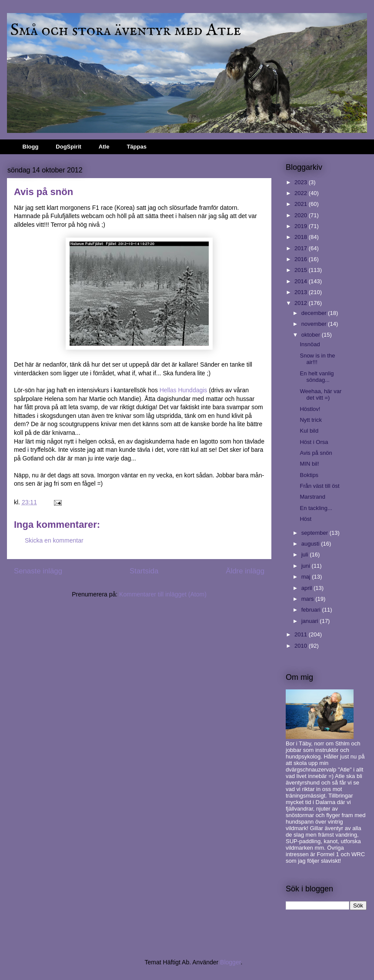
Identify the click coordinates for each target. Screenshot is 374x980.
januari (311, 621)
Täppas (137, 147)
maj (307, 577)
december (315, 313)
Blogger (230, 962)
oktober (312, 335)
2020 (302, 215)
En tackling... (316, 508)
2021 (302, 204)
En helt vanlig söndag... (317, 377)
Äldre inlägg (245, 571)
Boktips (309, 475)
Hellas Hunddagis (184, 390)
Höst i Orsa (314, 442)
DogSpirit (68, 147)
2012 (302, 303)
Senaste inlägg (38, 571)
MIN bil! (309, 464)
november (315, 324)
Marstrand (312, 497)
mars (309, 599)
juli (306, 555)
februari (312, 610)
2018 (302, 237)
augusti (311, 544)
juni (307, 566)
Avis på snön (316, 453)
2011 (302, 634)
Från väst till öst (319, 486)
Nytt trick (311, 420)
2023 (302, 182)
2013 (302, 292)
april (307, 588)
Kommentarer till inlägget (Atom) (163, 594)
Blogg (31, 147)
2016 (302, 259)
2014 (302, 281)
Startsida (144, 571)
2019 (302, 226)
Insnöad (310, 344)
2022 (302, 193)
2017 (302, 248)
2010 (302, 646)
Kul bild (309, 431)
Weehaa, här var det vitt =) (321, 395)
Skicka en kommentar (54, 540)
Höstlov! (310, 409)
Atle (104, 147)
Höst (306, 519)
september (316, 533)
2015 (302, 270)
